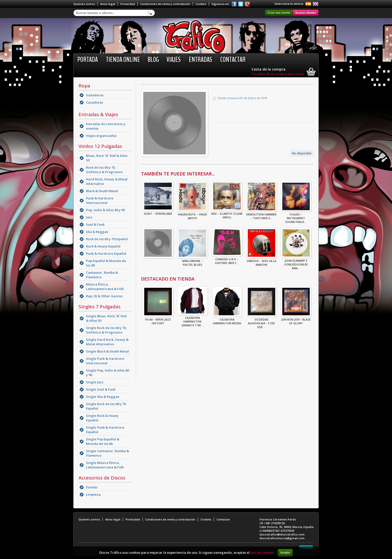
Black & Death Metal (102, 191)
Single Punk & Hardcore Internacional (105, 361)
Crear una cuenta (279, 13)
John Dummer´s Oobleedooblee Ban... (296, 263)
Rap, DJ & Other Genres (104, 296)
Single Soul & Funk (101, 389)
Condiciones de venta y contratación (165, 4)
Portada (87, 60)
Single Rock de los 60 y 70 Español (106, 406)
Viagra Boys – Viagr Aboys (192, 215)
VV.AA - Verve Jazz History (158, 320)
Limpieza (93, 494)
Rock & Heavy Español (103, 246)
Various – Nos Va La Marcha (261, 261)
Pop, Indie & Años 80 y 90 (105, 210)
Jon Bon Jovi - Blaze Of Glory (296, 320)
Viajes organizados (101, 136)
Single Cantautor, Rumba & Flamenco (107, 453)
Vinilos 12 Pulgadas (100, 146)
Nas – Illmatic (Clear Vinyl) (227, 214)
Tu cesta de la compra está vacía (277, 74)
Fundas (92, 487)
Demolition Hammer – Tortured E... (261, 215)
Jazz (89, 217)
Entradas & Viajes (98, 114)
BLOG (153, 60)
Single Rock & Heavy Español (102, 418)
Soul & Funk (95, 224)
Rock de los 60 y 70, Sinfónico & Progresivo (104, 170)
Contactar (233, 60)
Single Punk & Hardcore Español (105, 430)
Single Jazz (95, 382)
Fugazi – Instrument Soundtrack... (296, 217)
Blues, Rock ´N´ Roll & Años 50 (107, 158)
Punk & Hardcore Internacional (100, 200)
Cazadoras (94, 102)
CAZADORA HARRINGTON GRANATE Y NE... (192, 320)
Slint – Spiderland (158, 212)
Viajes (173, 60)
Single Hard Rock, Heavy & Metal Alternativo (107, 342)
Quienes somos (84, 4)
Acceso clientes (306, 13)
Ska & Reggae (97, 232)
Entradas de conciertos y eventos (106, 126)
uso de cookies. (262, 552)
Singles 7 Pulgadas (99, 307)
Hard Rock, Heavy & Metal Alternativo (107, 181)
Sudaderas (95, 95)
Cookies (201, 4)
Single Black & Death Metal (107, 351)
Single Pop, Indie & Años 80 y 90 (107, 373)
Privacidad (128, 4)
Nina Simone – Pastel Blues (192, 261)
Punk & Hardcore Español (106, 253)
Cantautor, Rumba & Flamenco (102, 275)
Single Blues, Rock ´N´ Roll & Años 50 (106, 318)
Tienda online (123, 60)
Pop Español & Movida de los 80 (106, 263)
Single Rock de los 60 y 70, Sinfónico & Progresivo (106, 330)
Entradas (200, 60)
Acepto (285, 553)
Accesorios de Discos (102, 478)
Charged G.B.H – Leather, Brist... (227, 259)
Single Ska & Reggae (103, 397)
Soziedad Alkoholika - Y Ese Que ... (261, 322)
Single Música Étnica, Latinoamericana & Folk (105, 465)
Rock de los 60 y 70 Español (107, 239)
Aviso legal (108, 4)
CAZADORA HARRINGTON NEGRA (227, 320)
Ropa (84, 86)
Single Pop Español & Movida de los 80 (103, 441)
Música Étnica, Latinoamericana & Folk (105, 287)
